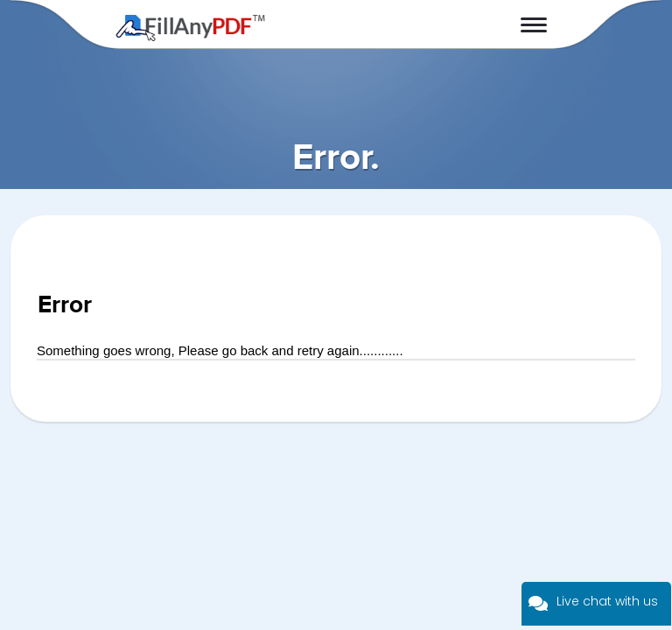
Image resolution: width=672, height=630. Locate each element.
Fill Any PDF (190, 28)
